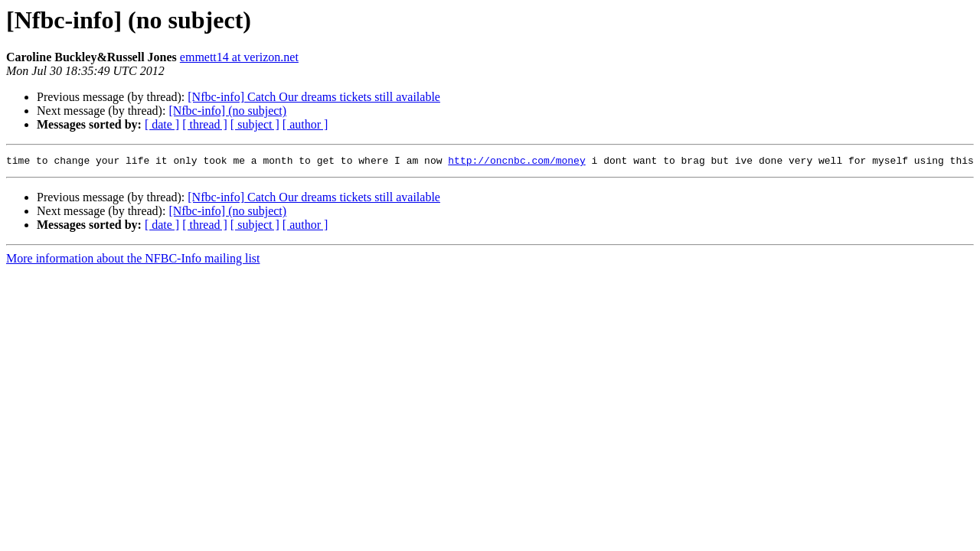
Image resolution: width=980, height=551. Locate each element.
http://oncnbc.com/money (516, 162)
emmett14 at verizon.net (239, 57)
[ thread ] (205, 124)
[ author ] (305, 124)
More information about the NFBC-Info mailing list (133, 261)
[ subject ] (255, 124)
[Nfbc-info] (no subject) (227, 111)
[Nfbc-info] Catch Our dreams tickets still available (314, 97)
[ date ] (162, 124)
